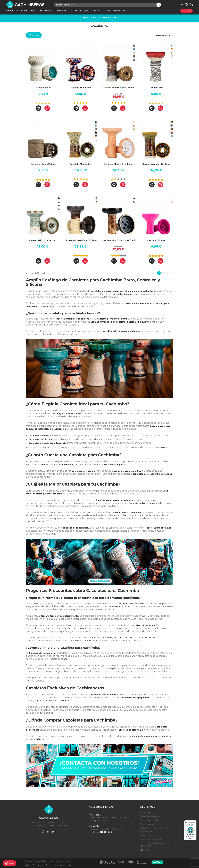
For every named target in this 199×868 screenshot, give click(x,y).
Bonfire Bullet (45, 701)
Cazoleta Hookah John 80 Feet (81, 240)
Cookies (29, 861)
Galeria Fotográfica (149, 816)
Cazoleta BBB (156, 88)
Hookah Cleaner (58, 659)
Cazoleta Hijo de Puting (43, 164)
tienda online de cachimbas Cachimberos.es (60, 628)
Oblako (93, 638)
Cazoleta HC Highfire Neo (43, 240)
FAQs (68, 861)
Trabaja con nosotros (150, 839)
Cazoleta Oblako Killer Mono (118, 164)
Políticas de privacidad (43, 861)
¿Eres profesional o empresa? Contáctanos (154, 845)
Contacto (144, 850)
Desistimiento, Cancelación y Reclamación (154, 830)
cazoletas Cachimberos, (85, 641)
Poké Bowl (64, 701)
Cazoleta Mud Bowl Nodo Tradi (118, 240)
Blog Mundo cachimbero (152, 820)
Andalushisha (121, 638)
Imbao (124, 515)
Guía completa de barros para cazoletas (145, 448)
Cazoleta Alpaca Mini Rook (156, 164)
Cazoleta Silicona (156, 240)
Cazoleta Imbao (43, 88)
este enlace (47, 713)
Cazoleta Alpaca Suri (81, 164)
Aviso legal (59, 861)
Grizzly (38, 641)
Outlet (186, 11)
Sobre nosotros (147, 812)
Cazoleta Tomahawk (81, 88)
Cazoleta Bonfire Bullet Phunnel (118, 88)
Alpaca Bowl (105, 638)
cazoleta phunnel (120, 606)
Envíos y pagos (147, 824)
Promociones (146, 835)
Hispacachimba (139, 638)
